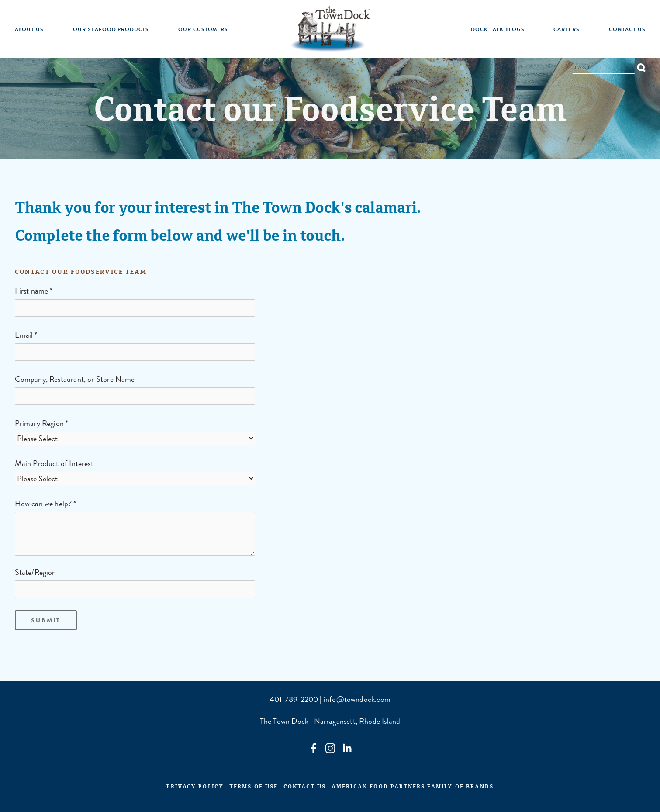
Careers (567, 29)
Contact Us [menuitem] (305, 788)
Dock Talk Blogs (498, 29)
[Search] (604, 69)
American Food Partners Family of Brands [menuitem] (413, 788)
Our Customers (203, 29)
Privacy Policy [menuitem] (195, 788)
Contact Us (627, 29)
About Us (29, 29)
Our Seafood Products (111, 29)
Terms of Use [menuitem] (254, 788)
